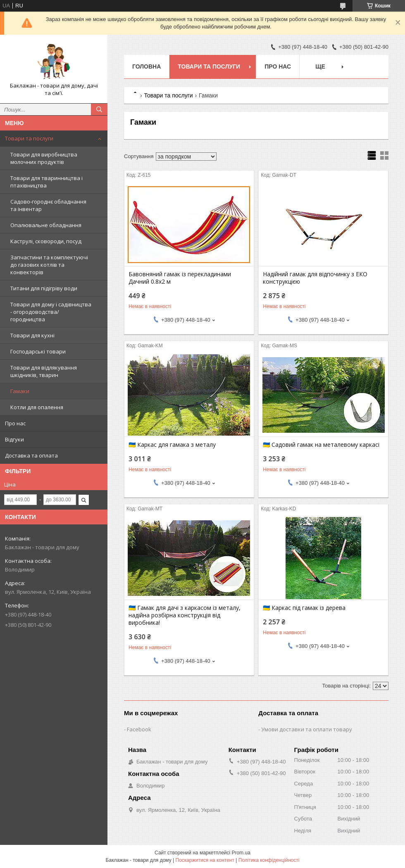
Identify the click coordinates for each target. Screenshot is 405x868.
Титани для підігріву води (44, 288)
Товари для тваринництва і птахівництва (46, 182)
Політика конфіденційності (269, 860)
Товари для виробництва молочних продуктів (44, 158)
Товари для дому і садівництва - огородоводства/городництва (51, 312)
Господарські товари (38, 351)
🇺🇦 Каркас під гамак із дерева (304, 608)
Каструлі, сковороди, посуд (46, 241)
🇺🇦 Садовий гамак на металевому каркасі (321, 445)
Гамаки (20, 391)
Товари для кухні (32, 335)
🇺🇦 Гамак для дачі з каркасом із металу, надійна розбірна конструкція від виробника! (185, 615)
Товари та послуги (29, 138)
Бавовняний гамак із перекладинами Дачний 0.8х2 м (180, 278)
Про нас (15, 423)
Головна (147, 66)
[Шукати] (99, 109)
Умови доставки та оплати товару (307, 729)
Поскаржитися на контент (205, 860)
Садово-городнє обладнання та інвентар (48, 205)
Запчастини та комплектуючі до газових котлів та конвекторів (49, 265)
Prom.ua (241, 853)
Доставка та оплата (31, 455)
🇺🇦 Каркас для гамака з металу (172, 445)
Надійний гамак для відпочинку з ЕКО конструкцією (315, 278)
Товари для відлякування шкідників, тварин (44, 371)
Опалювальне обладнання (46, 225)
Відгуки (14, 439)
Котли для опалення (37, 407)
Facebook (139, 729)
